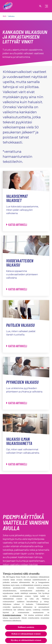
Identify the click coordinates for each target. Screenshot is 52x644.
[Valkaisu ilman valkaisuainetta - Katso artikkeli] (17, 464)
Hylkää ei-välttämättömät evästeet (26, 635)
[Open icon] (40, 6)
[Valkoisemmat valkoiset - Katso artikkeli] (17, 225)
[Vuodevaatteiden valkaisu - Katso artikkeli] (17, 289)
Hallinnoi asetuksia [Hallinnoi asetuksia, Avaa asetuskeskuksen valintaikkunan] (26, 628)
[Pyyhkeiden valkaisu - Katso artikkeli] (17, 403)
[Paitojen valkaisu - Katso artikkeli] (17, 346)
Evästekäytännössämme (12, 616)
